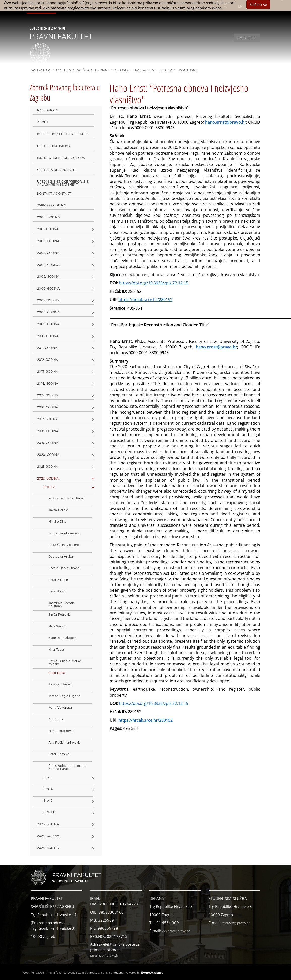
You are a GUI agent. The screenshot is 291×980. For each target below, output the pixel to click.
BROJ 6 (49, 812)
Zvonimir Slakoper (62, 638)
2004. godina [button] (48, 265)
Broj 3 (48, 777)
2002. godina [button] (48, 241)
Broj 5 (48, 801)
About (43, 122)
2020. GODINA (48, 455)
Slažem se (258, 4)
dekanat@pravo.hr (176, 931)
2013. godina (48, 372)
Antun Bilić (56, 719)
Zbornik (121, 70)
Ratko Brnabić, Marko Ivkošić (65, 663)
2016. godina (48, 407)
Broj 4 (48, 789)
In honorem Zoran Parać (67, 498)
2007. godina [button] (48, 300)
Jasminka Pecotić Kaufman (62, 605)
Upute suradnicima (54, 146)
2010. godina (48, 336)
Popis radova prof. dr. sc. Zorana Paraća (67, 767)
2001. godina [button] (48, 229)
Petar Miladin (58, 580)
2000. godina (48, 217)
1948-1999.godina (51, 205)
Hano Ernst (187, 70)
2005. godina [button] (48, 277)
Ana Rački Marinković (65, 743)
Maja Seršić (57, 626)
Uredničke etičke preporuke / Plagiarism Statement (63, 183)
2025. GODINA (48, 848)
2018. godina (48, 431)
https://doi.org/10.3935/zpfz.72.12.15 (153, 703)
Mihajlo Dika (57, 522)
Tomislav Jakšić (60, 684)
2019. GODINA (48, 443)
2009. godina (48, 324)
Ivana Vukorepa (60, 708)
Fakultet (247, 38)
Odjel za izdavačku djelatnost (82, 70)
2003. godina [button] (48, 253)
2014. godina (48, 384)
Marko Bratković (61, 731)
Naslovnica (41, 70)
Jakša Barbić (58, 510)
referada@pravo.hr (236, 923)
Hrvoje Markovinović (64, 568)
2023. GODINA (48, 824)
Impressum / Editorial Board (63, 134)
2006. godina (48, 289)
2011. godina (47, 348)
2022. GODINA (144, 70)
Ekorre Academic (152, 973)
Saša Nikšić (57, 591)
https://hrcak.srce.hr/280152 (145, 300)
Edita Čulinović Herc (64, 545)
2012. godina (48, 360)
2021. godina (48, 467)
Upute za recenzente (56, 170)
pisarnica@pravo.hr (105, 955)
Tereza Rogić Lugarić (64, 696)
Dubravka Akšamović (64, 533)
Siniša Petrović (60, 615)
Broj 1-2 (166, 70)
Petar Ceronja (59, 754)
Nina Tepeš (56, 650)
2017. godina (47, 419)
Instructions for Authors (61, 158)
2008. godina (48, 312)
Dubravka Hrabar (61, 557)
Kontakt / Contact (54, 194)
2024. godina (48, 836)
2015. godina (48, 395)
